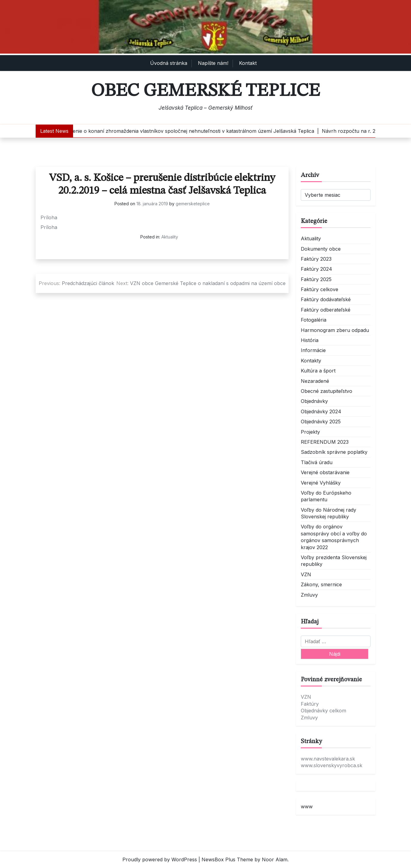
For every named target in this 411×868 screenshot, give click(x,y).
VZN (306, 574)
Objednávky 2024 (321, 411)
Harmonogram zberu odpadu (335, 330)
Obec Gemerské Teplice (205, 91)
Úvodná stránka (169, 63)
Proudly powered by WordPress (160, 859)
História (310, 340)
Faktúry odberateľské (326, 310)
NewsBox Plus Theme (227, 859)
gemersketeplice (193, 204)
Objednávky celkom (323, 711)
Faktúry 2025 (316, 279)
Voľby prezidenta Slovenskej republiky (334, 561)
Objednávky (314, 401)
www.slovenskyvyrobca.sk (332, 765)
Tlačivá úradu (317, 462)
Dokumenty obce (321, 249)
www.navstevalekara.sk (328, 759)
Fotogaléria (314, 320)
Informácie (313, 350)
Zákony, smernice (321, 584)
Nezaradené (315, 381)
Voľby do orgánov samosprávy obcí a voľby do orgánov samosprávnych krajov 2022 (334, 537)
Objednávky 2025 (321, 422)
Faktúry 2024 (316, 269)
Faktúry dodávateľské (326, 299)
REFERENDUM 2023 (325, 442)
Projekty (310, 432)
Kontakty (311, 361)
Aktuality (170, 237)
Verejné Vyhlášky (321, 483)
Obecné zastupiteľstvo (327, 391)
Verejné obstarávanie (325, 472)
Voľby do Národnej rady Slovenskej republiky (328, 513)
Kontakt (248, 63)
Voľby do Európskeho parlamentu (326, 496)
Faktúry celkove (320, 289)
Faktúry (310, 704)
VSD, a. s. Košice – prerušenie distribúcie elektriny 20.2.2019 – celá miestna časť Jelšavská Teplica (162, 184)
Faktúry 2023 (316, 259)
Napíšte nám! (213, 63)
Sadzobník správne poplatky (334, 452)
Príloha (49, 217)
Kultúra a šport (318, 371)
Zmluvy (309, 595)
